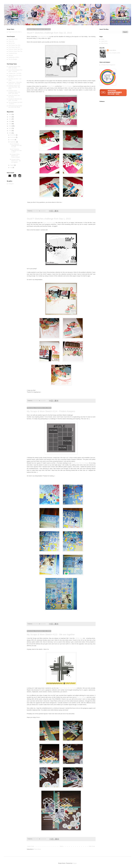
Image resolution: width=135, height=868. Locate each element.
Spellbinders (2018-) (14, 57)
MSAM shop (79, 638)
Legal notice (104, 41)
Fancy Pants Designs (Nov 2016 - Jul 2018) (15, 71)
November (13, 137)
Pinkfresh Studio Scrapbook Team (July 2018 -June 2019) (14, 92)
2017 (10, 128)
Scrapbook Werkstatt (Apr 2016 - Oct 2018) (15, 100)
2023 (10, 114)
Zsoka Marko (112, 50)
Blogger (75, 863)
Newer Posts (31, 846)
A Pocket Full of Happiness (108, 65)
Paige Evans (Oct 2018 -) (15, 32)
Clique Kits (11, 41)
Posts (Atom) (37, 849)
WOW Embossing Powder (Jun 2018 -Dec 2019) (15, 107)
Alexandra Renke (13, 39)
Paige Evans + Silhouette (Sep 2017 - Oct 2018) (15, 83)
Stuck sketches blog (43, 37)
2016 (10, 131)
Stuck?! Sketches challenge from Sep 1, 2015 (49, 219)
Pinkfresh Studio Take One (15, 49)
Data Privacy (104, 43)
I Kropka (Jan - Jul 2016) (15, 73)
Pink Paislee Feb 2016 (14, 45)
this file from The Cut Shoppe (80, 463)
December (13, 135)
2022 (10, 117)
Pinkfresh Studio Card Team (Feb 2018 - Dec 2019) (14, 87)
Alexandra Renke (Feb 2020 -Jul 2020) (14, 67)
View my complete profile (113, 53)
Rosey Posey (51, 86)
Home (61, 846)
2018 (10, 126)
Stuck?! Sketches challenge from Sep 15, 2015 (49, 33)
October (12, 140)
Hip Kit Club (11, 43)
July (11, 168)
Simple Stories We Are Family (68, 688)
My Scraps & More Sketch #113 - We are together (51, 634)
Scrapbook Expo (13, 53)
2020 (10, 121)
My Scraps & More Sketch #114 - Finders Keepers (51, 411)
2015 (10, 133)
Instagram (11, 184)
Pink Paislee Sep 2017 (14, 47)
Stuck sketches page (49, 223)
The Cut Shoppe (67, 86)
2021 (10, 119)
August (12, 165)
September (13, 142)
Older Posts (92, 846)
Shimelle (11, 55)
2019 (10, 124)
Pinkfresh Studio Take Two (15, 51)
